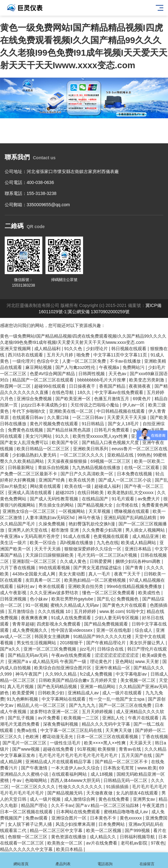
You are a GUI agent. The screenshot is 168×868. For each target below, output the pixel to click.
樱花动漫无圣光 (58, 737)
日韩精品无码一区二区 (126, 780)
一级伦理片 (23, 361)
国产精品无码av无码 (28, 655)
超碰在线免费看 (59, 749)
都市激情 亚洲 (66, 530)
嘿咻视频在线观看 (132, 511)
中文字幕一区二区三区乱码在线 (72, 730)
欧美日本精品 (70, 849)
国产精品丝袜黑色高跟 (69, 430)
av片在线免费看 (102, 843)
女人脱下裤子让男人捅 (30, 824)
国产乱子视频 (22, 718)
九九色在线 (108, 543)
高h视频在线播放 (77, 543)
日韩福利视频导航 (138, 837)
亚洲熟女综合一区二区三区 (29, 511)
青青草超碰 (23, 624)
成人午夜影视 (14, 593)
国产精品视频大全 (96, 505)
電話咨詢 (105, 860)
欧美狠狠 (107, 749)
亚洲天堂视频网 (16, 349)
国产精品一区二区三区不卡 (122, 762)
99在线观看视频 (55, 568)
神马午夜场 (90, 518)
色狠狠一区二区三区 (28, 837)
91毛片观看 (123, 499)
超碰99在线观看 (50, 386)
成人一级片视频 (46, 799)
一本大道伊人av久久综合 (76, 768)
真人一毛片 (100, 574)
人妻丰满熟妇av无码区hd (50, 518)
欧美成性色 (150, 593)
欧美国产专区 (66, 442)
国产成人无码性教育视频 (55, 499)
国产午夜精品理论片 (107, 643)
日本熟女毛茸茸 (119, 768)
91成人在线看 (77, 536)
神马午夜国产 (29, 674)
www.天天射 (147, 661)
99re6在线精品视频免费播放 (135, 586)
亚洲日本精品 (139, 549)
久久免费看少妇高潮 (102, 530)
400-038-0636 (40, 182)
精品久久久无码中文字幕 (107, 724)
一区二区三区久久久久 (82, 455)
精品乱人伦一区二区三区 (42, 705)
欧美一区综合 (44, 543)
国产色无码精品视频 (58, 687)
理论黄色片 (102, 661)
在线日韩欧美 (91, 493)
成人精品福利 (48, 349)
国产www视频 (26, 749)
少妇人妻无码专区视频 (117, 618)
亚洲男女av (145, 799)
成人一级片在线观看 (123, 693)
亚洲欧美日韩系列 (91, 449)
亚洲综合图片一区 (70, 818)
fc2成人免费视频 (97, 674)
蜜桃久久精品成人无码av (75, 605)
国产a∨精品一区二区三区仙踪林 (108, 805)
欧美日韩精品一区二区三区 (44, 449)
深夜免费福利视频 (61, 724)
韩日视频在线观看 (129, 349)
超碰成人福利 (108, 486)
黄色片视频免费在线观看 (55, 424)
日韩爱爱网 (101, 561)
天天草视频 (100, 511)
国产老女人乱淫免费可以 (25, 442)
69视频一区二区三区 (111, 461)
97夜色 (158, 843)
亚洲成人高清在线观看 (30, 493)
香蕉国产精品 (113, 386)
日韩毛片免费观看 (112, 430)
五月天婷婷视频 (98, 712)
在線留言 (147, 860)
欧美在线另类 (82, 480)
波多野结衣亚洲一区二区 (55, 712)
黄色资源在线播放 (69, 837)
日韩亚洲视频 (14, 599)
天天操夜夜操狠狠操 (68, 461)
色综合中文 (48, 361)
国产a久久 (11, 649)
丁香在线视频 (155, 737)
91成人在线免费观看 (72, 618)
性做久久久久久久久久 (81, 787)
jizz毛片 (87, 649)
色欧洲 (33, 737)
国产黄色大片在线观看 (125, 605)
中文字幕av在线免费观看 (120, 392)
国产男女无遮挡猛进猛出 (98, 568)
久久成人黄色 (74, 561)
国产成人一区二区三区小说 (125, 480)
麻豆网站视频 (39, 367)
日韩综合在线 (111, 649)
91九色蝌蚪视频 (23, 699)
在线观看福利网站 (70, 774)
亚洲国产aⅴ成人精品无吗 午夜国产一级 (48, 661)
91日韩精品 (94, 424)
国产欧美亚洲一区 (74, 399)
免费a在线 (27, 730)
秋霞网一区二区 (16, 386)
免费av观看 (37, 818)
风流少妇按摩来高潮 (76, 824)
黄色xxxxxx (131, 818)
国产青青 (135, 568)
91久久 (63, 436)
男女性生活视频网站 (37, 643)
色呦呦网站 (37, 780)
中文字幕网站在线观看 (64, 699)
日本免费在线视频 (135, 474)
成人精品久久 (103, 837)
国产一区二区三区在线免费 (126, 705)
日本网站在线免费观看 (79, 812)
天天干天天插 (48, 549)
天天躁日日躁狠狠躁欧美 (50, 555)
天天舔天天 (141, 743)
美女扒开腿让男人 (148, 643)
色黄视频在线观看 (112, 536)
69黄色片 (142, 399)
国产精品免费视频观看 (107, 624)
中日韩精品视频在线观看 (121, 411)
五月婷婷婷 (86, 611)
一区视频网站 (72, 511)
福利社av (26, 586)
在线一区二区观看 (142, 467)
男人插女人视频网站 (146, 530)
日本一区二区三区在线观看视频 (108, 737)
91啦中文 (135, 611)
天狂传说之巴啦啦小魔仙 (95, 405)
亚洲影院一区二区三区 (35, 561)
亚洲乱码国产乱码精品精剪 (131, 518)
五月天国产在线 (137, 755)
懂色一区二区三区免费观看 (109, 593)
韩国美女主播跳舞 (53, 636)
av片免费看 (50, 718)
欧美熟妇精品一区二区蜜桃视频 (96, 580)
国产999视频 (138, 830)
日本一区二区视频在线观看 (27, 812)
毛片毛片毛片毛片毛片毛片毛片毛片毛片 (79, 755)
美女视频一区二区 (139, 680)
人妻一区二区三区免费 (85, 361)
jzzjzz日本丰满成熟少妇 (45, 405)
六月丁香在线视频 (18, 568)
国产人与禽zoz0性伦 (76, 367)
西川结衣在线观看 (26, 355)
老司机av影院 (135, 843)
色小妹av (39, 599)
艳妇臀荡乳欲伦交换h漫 (92, 524)
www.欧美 (147, 768)
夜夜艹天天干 (128, 574)
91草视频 (87, 749)
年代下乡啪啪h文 (29, 411)
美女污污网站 (39, 436)
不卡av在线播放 (126, 361)
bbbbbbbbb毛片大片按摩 (102, 380)
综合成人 (144, 630)
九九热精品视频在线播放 (97, 467)
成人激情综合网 (80, 799)
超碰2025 (65, 493)
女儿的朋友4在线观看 (138, 793)
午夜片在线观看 (144, 718)
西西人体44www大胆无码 (76, 780)
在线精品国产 (96, 499)
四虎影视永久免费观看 (59, 624)
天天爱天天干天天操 (127, 417)
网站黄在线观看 (46, 486)
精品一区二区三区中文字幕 (57, 830)
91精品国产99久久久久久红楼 (103, 636)
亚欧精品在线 (121, 455)
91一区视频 (37, 605)
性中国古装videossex (72, 630)
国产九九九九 (83, 705)
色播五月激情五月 (112, 399)
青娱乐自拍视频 (54, 467)
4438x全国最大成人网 (34, 574)
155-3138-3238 (42, 193)
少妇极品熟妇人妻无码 (35, 455)
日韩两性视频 (92, 374)
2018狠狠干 (72, 643)
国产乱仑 (106, 599)
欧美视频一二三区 (82, 718)
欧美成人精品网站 (139, 543)
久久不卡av (62, 805)
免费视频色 (128, 599)
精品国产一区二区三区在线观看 (44, 380)
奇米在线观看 (52, 586)
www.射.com (112, 611)
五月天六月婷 (60, 355)
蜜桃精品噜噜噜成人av (126, 812)
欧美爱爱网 (24, 693)
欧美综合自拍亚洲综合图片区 (63, 668)
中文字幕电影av (132, 674)
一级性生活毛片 (66, 743)
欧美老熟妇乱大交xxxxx (131, 493)
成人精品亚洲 (146, 536)
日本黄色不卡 (104, 818)
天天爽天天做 (119, 730)
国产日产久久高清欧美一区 (87, 474)
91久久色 (74, 349)
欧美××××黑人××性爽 (105, 743)
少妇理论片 (97, 349)
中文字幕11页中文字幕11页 (121, 355)
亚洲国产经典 (52, 480)
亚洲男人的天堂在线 (28, 530)
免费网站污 (134, 367)
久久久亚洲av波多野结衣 (55, 593)
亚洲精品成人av (84, 693)
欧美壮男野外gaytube (73, 599)
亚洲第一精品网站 (98, 687)
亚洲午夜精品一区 (113, 668)
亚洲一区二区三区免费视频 (50, 649)
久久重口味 (59, 417)
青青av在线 (131, 749)
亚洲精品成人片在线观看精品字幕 (59, 762)
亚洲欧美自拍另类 (86, 586)
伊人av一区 (134, 405)
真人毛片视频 (21, 687)
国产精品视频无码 (66, 793)
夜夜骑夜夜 (140, 386)
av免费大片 (149, 499)
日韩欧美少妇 (52, 693)
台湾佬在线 (128, 505)
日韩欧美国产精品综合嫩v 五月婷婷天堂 (78, 680)
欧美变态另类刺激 (147, 380)
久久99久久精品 (61, 674)
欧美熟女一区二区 (66, 843)
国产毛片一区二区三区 (25, 743)
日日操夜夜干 (83, 386)
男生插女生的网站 (57, 505)
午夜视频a (110, 367)
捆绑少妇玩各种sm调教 (139, 561)
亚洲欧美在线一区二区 (72, 411)
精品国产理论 (35, 805)
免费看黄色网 (155, 505)
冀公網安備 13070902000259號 (99, 312)
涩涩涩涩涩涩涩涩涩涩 (117, 655)
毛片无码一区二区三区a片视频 (108, 555)
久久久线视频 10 (55, 611)
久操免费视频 (52, 524)
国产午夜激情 (35, 768)
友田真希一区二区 (44, 580)
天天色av (118, 374)
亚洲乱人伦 (114, 718)
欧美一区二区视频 (104, 830)
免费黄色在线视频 (26, 430)
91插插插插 (118, 787)
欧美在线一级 (78, 486)
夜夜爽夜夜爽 (35, 618)
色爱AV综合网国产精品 (53, 374)
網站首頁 (21, 860)
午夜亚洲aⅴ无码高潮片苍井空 (30, 536)
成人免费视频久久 (30, 630)
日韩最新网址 (22, 467)
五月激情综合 (22, 611)
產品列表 (63, 860)
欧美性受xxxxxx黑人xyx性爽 (101, 436)
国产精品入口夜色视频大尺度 (111, 442)
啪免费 (84, 355)
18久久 (85, 392)
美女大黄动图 (72, 574)
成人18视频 (102, 774)
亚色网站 (124, 661)
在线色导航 (63, 392)
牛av (17, 780)
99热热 (144, 455)
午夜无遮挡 (154, 805)
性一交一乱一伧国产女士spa (117, 699)
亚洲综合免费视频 (35, 399)
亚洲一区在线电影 (114, 630)
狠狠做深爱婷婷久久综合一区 (93, 549)
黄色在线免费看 (114, 799)
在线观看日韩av (28, 417)
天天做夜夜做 (100, 793)
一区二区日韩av (89, 417)
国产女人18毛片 (124, 424)
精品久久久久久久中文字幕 (27, 849)
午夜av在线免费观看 (72, 655)
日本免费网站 (112, 824)
